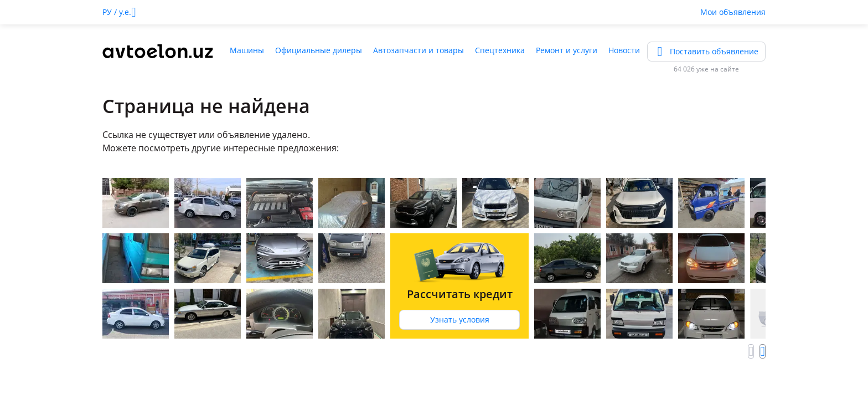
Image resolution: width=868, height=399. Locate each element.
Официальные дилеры (319, 50)
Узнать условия (460, 319)
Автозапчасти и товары (418, 50)
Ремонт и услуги (567, 50)
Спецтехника (500, 50)
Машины (247, 50)
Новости (624, 50)
